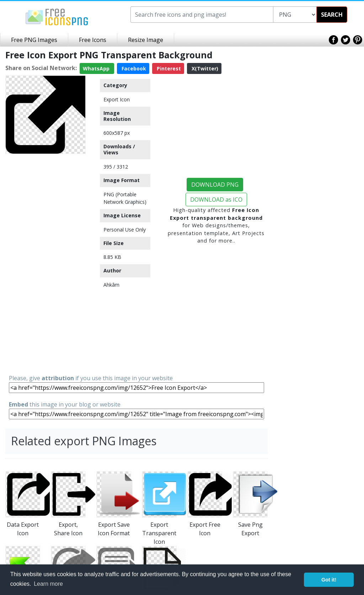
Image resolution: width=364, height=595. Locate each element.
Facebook (133, 68)
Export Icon (117, 99)
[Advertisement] (45, 264)
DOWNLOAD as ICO (216, 200)
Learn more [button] (48, 584)
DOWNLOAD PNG (215, 185)
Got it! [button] (329, 580)
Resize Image (146, 40)
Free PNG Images (34, 40)
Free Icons (93, 40)
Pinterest (168, 68)
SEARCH (332, 15)
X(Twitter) (204, 68)
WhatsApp (97, 68)
